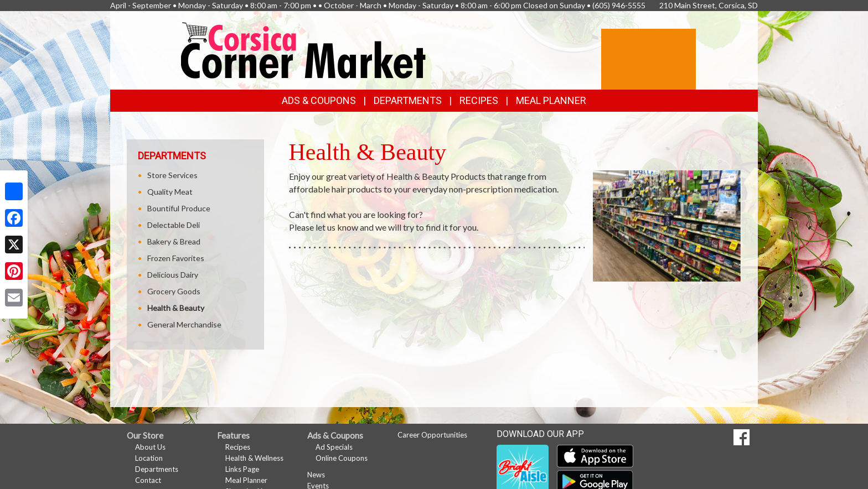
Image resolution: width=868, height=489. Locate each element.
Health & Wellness (254, 458)
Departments (157, 469)
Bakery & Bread (174, 241)
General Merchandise (184, 324)
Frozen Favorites (176, 258)
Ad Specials (334, 447)
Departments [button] (408, 100)
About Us (150, 447)
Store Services (172, 175)
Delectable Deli (174, 225)
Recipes (479, 100)
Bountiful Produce (179, 208)
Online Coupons (342, 458)
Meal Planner (551, 100)
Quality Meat (170, 192)
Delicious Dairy (173, 275)
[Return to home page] (304, 50)
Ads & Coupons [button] (319, 100)
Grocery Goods (174, 291)
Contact (148, 480)
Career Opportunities (432, 435)
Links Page (242, 469)
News (316, 475)
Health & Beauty (176, 308)
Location (149, 458)
